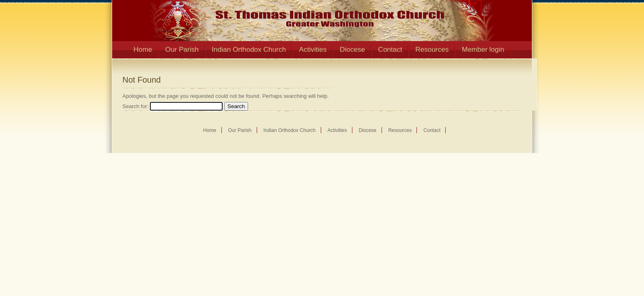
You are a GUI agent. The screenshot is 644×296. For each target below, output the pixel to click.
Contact (390, 50)
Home (143, 50)
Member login (483, 50)
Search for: (136, 106)
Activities (313, 50)
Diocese (352, 50)
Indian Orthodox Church (249, 50)
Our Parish (182, 50)
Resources (432, 50)
